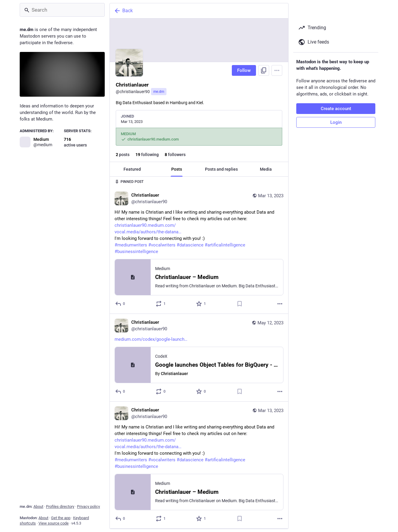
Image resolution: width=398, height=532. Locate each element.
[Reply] (120, 304)
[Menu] (277, 70)
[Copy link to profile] (264, 70)
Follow (244, 70)
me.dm (159, 92)
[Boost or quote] (161, 304)
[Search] (62, 10)
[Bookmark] (240, 304)
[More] (280, 304)
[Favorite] (201, 304)
